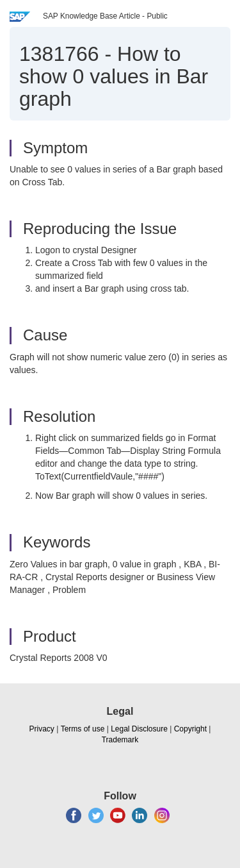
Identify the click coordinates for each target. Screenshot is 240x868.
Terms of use (83, 729)
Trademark (120, 740)
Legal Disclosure (139, 729)
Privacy (42, 729)
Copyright (190, 729)
